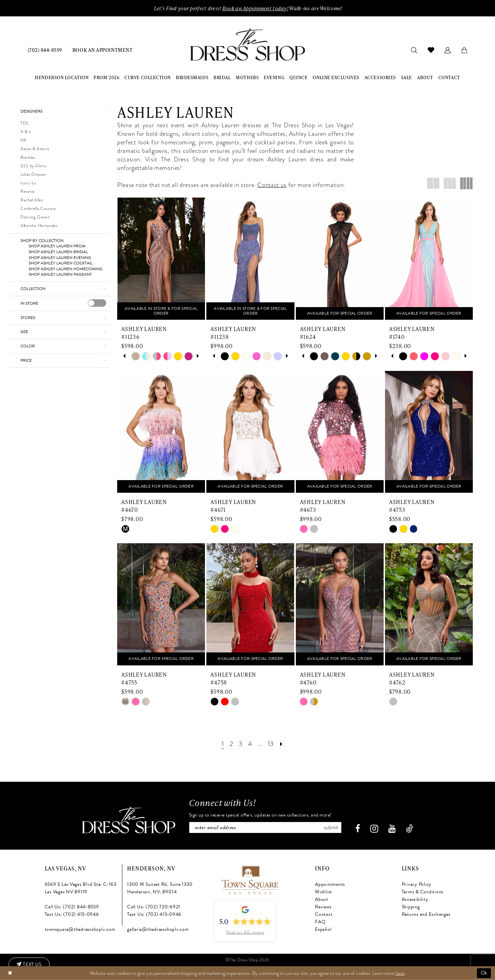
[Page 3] (240, 744)
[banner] (248, 45)
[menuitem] (45, 50)
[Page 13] (271, 744)
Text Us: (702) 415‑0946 (72, 914)
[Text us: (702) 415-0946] (29, 965)
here (400, 973)
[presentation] (97, 303)
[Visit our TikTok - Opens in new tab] (409, 829)
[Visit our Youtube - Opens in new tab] (392, 829)
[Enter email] (265, 827)
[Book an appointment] (102, 50)
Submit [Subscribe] (331, 827)
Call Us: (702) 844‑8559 (72, 907)
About (322, 899)
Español (323, 929)
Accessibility (415, 899)
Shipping (411, 907)
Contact (324, 914)
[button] (448, 50)
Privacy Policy (417, 884)
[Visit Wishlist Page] (431, 50)
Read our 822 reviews (245, 932)
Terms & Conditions (423, 892)
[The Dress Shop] (129, 820)
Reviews (323, 907)
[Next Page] (281, 744)
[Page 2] (231, 744)
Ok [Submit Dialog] (484, 973)
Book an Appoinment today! (255, 8)
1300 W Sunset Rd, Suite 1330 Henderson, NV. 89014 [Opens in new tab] (160, 888)
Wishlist (324, 892)
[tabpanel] (135, 356)
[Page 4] (250, 744)
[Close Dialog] (10, 973)
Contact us (272, 185)
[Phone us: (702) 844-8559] (45, 50)
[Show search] (414, 50)
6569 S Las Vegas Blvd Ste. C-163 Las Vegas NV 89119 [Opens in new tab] (81, 888)
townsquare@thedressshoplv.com (80, 929)
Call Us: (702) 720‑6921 (154, 907)
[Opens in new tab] (250, 879)
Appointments (330, 884)
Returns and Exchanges (426, 914)
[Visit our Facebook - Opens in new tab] (358, 829)
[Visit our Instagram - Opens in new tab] (374, 829)
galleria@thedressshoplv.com (158, 929)
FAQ (320, 922)
